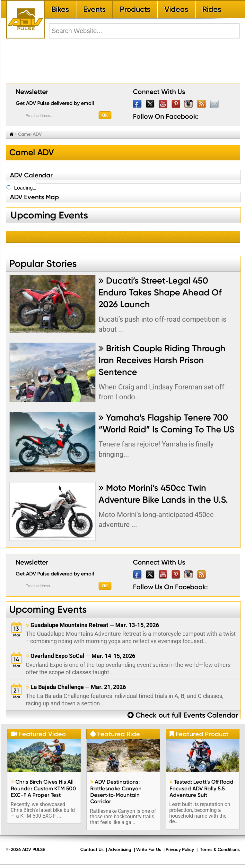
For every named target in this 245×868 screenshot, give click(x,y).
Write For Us (149, 850)
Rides (212, 9)
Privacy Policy (180, 850)
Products (135, 9)
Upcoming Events (48, 609)
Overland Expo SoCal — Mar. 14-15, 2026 (80, 656)
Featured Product (199, 734)
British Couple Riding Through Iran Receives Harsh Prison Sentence (162, 360)
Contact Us (92, 850)
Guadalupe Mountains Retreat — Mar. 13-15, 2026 (92, 625)
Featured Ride (115, 734)
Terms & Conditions (220, 850)
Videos (176, 9)
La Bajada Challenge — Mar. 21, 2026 (76, 687)
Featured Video (38, 734)
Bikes (60, 9)
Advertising (120, 850)
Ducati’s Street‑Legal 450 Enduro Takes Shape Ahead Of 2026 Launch (160, 292)
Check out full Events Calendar (183, 715)
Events (94, 9)
